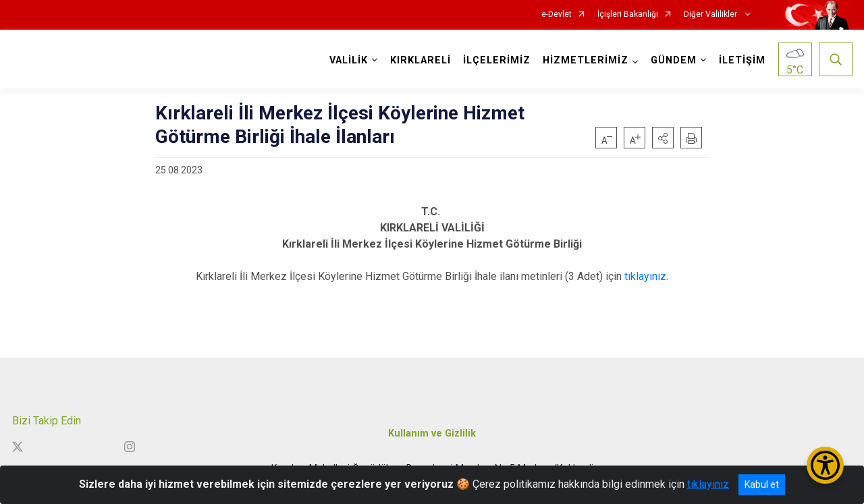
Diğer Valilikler (711, 15)
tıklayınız (708, 484)
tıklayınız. (646, 276)
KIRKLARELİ (421, 60)
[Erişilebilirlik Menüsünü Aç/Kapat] (825, 465)
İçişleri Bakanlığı (628, 15)
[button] (663, 138)
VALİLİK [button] (349, 60)
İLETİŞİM (742, 60)
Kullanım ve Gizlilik (432, 433)
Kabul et (762, 484)
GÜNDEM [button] (674, 60)
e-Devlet (557, 15)
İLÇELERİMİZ (497, 60)
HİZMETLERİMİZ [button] (586, 60)
